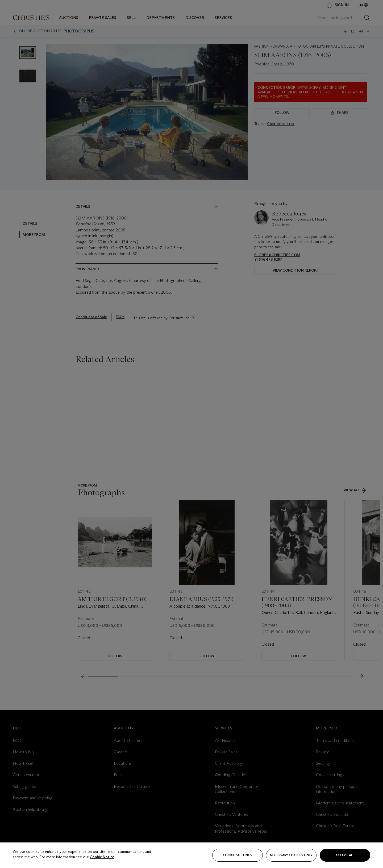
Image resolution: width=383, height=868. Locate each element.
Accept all (345, 855)
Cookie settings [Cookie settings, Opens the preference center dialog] (238, 855)
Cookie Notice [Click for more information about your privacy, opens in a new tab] (102, 857)
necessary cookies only (291, 855)
